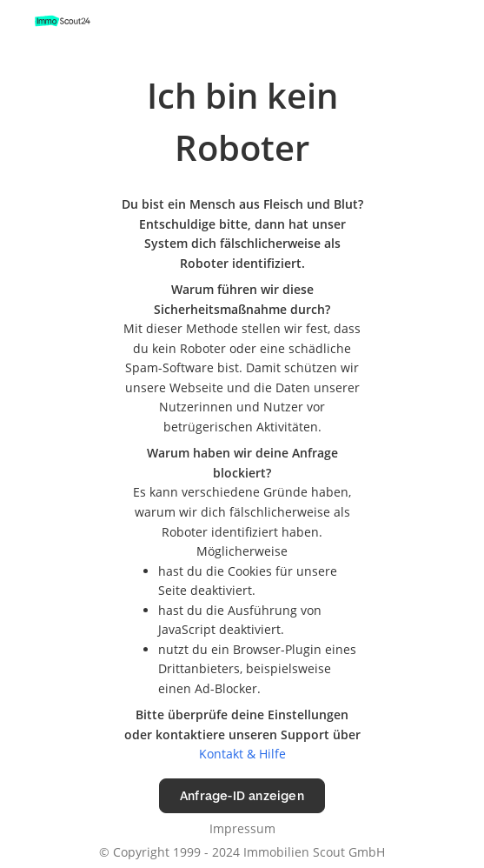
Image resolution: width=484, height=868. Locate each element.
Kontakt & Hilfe (242, 754)
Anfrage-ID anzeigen (242, 795)
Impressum (242, 828)
